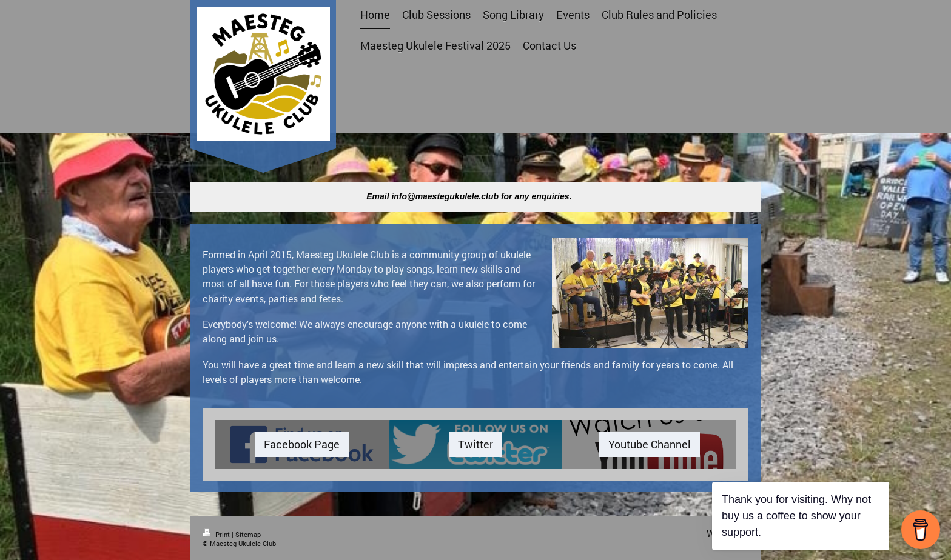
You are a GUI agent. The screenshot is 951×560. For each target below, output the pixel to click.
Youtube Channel (650, 444)
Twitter (475, 444)
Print (217, 534)
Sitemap (248, 534)
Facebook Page (302, 444)
